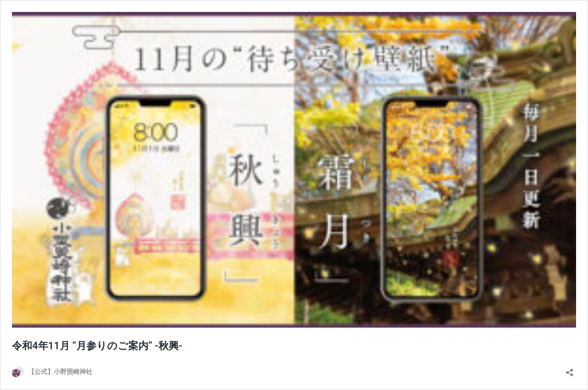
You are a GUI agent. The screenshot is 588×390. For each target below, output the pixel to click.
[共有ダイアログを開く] (570, 370)
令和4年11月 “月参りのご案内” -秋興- (97, 346)
